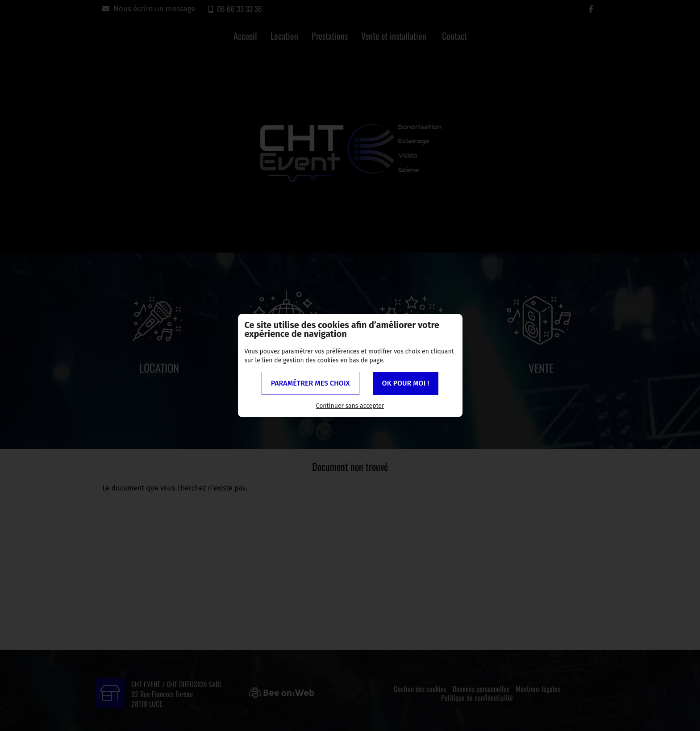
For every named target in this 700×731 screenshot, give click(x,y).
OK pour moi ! (406, 383)
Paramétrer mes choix (310, 383)
